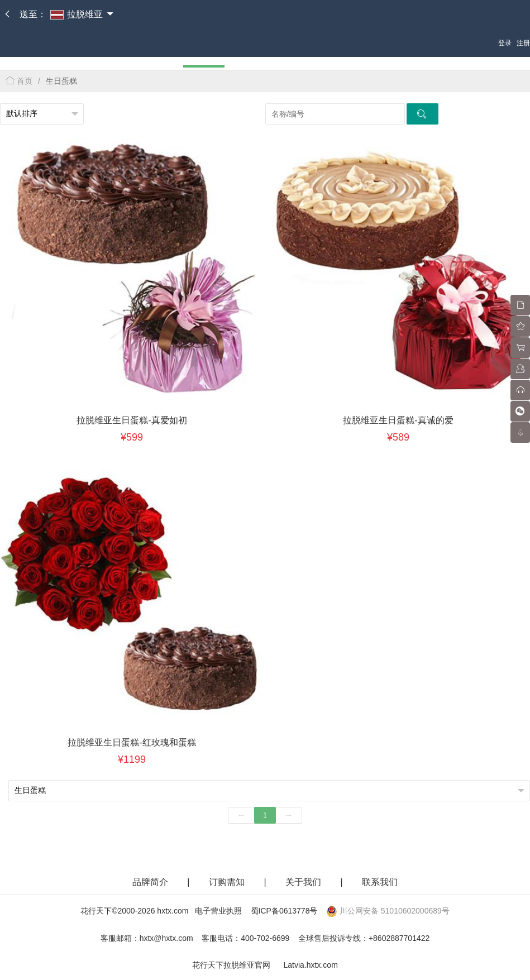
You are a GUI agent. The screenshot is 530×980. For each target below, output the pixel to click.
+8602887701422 (399, 938)
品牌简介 (150, 882)
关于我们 (304, 882)
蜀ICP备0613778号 (284, 911)
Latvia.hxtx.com (311, 965)
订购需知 (228, 882)
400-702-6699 (265, 938)
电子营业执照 (218, 911)
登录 (505, 43)
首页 (19, 81)
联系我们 (380, 882)
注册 (523, 43)
